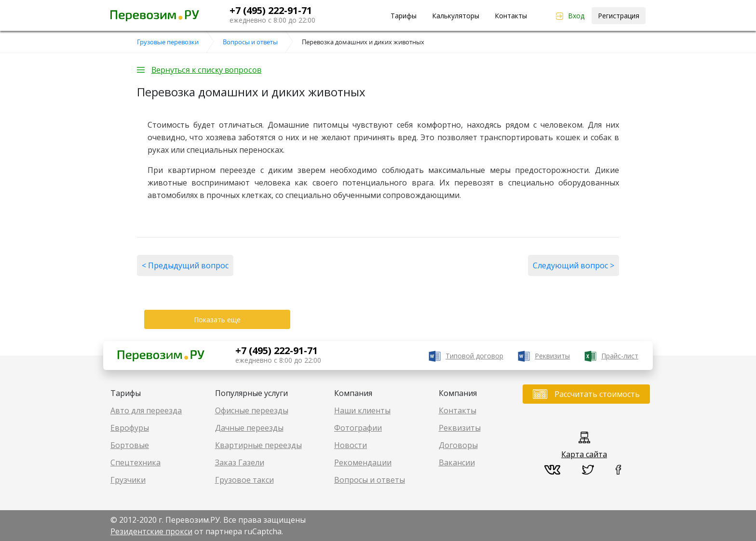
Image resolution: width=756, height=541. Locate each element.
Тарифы (404, 16)
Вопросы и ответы (370, 480)
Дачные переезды (249, 428)
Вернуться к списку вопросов (206, 70)
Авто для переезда (146, 410)
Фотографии (358, 428)
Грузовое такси (244, 480)
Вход (576, 16)
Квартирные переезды (258, 445)
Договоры (458, 445)
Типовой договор (474, 356)
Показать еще (217, 320)
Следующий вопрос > (574, 265)
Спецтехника (135, 462)
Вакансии (457, 462)
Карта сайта (584, 454)
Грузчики (128, 480)
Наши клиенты (362, 410)
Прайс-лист (620, 356)
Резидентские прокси (151, 531)
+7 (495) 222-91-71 (271, 10)
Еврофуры (130, 428)
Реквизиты (552, 356)
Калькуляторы (456, 16)
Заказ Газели (240, 462)
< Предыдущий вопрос (185, 265)
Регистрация (619, 16)
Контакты (511, 16)
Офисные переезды (252, 410)
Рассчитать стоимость (597, 394)
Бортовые (130, 445)
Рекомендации (363, 462)
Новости (351, 445)
